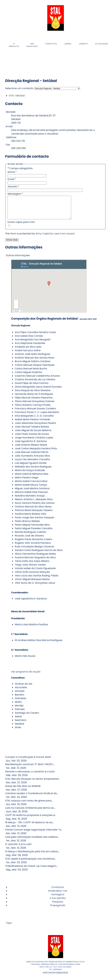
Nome (12, 172)
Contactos (58, 892)
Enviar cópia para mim (21, 227)
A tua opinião (58, 903)
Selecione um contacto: (19, 88)
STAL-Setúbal (17, 96)
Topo (8, 927)
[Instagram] (6, 63)
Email (12, 179)
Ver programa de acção (26, 676)
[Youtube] (7, 63)
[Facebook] (5, 63)
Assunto (13, 187)
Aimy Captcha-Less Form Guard (55, 238)
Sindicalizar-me (58, 895)
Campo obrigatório (20, 168)
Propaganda (58, 910)
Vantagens (58, 899)
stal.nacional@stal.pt (55, 977)
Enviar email (12, 244)
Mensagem (15, 194)
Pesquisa (58, 906)
